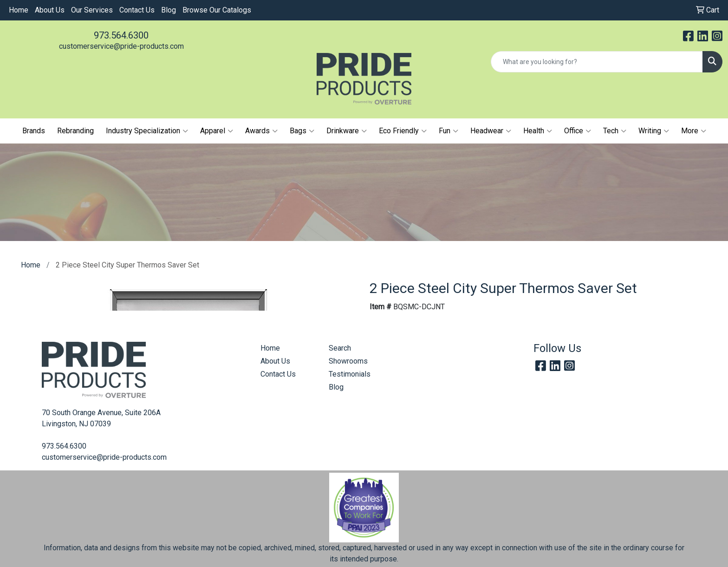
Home (19, 10)
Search (340, 348)
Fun (448, 131)
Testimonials (350, 374)
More (694, 131)
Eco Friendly (403, 131)
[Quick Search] (597, 62)
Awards (261, 131)
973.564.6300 (121, 35)
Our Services (92, 10)
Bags (302, 131)
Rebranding (75, 131)
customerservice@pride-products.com (121, 46)
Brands (34, 131)
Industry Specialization (147, 131)
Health (538, 131)
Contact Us (137, 10)
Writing (654, 131)
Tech (615, 131)
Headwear (491, 131)
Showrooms (348, 361)
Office (578, 131)
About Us (50, 10)
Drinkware (347, 131)
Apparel (217, 131)
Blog (169, 10)
